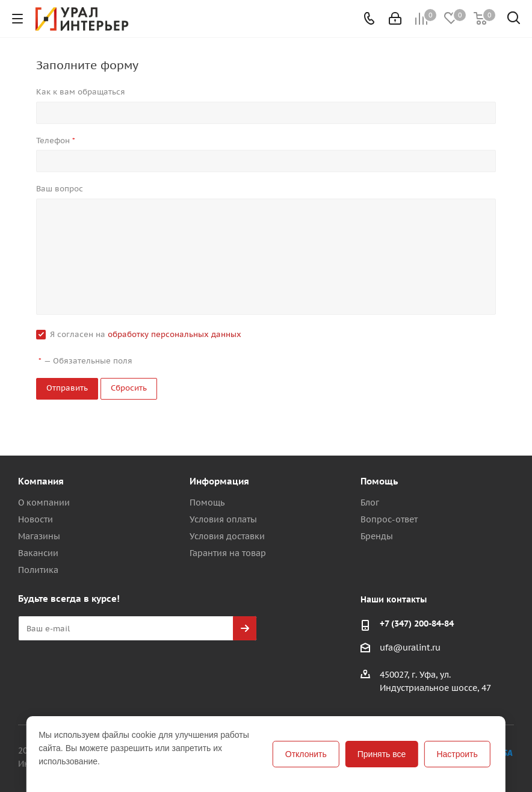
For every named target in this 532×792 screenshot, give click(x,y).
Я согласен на (146, 334)
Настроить (457, 754)
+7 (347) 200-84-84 (417, 623)
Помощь (207, 503)
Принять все (382, 754)
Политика (38, 570)
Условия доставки (227, 536)
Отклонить (306, 754)
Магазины (39, 536)
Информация (219, 481)
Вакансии (38, 553)
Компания (41, 481)
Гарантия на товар (228, 553)
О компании (44, 503)
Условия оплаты (223, 519)
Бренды (377, 536)
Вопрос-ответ (389, 519)
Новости (36, 519)
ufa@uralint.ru (410, 648)
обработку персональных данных (175, 334)
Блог (370, 503)
